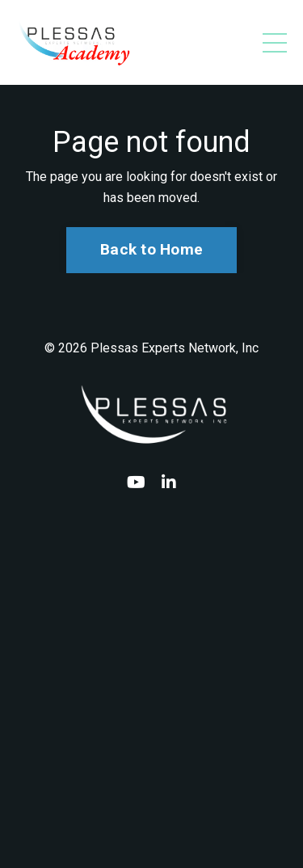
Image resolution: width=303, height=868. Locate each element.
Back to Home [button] (151, 249)
